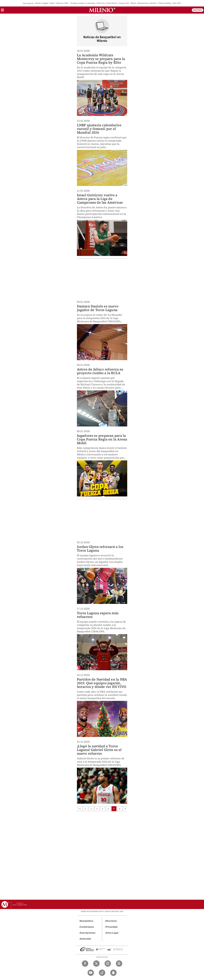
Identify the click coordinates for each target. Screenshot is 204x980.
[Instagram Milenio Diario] (108, 964)
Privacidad (111, 927)
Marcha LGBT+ (63, 3)
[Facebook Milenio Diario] (85, 964)
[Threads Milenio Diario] (119, 964)
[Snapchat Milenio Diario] (113, 973)
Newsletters (87, 921)
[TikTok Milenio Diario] (102, 973)
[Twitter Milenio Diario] (96, 964)
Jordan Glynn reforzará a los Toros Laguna (100, 549)
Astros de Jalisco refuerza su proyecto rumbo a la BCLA (100, 371)
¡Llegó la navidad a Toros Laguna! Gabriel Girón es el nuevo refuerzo (99, 750)
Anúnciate (85, 939)
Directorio (111, 921)
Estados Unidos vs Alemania (83, 3)
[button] (2, 11)
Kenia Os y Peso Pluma (107, 3)
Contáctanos (87, 927)
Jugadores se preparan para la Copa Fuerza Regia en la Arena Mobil (102, 439)
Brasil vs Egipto (42, 3)
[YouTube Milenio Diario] (91, 973)
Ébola (133, 3)
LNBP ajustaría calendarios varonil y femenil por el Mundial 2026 (99, 129)
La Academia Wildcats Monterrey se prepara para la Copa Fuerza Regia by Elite (101, 59)
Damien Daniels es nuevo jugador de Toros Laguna (98, 308)
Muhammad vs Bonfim (147, 3)
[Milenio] (102, 10)
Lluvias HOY (124, 3)
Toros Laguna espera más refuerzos (98, 615)
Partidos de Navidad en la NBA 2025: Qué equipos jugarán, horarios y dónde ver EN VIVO (102, 683)
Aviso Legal (112, 933)
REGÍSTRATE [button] (198, 10)
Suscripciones (88, 933)
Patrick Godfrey (165, 3)
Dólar (52, 3)
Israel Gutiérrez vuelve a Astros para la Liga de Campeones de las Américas (100, 199)
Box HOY (177, 3)
